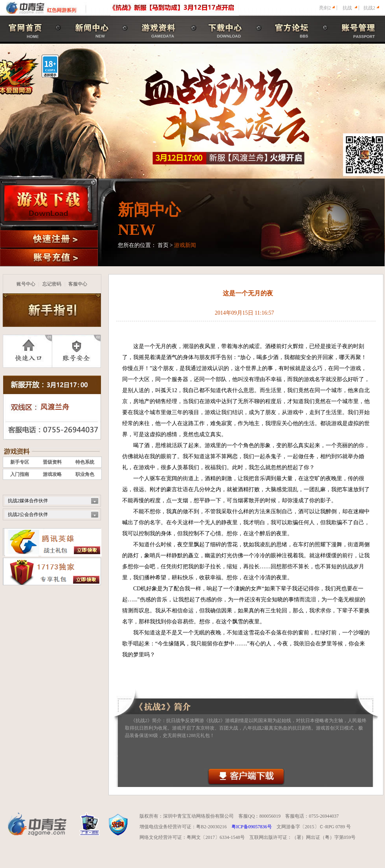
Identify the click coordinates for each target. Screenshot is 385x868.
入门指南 (20, 474)
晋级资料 (52, 462)
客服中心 (78, 284)
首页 (163, 245)
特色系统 (85, 462)
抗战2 (369, 8)
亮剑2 (325, 8)
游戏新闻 (185, 245)
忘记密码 (52, 284)
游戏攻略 (52, 474)
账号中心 (26, 284)
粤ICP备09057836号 (252, 827)
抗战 (347, 8)
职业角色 (85, 474)
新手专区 (20, 462)
